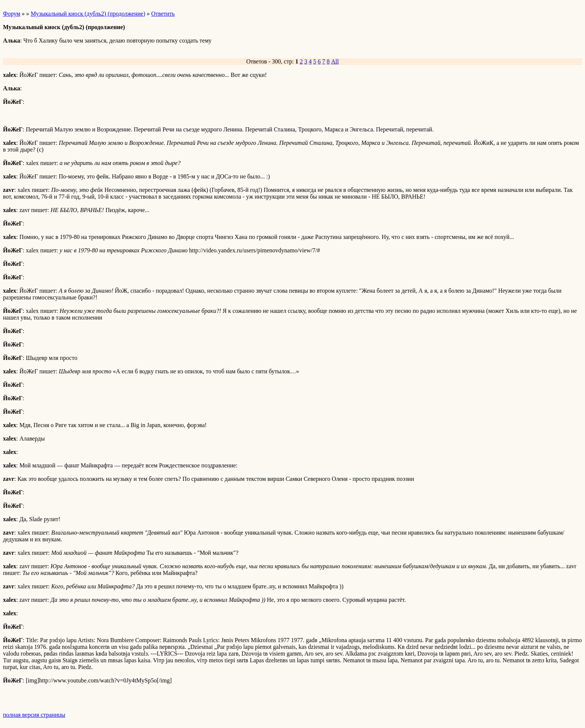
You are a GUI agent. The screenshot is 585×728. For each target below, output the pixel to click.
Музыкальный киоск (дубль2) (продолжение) (88, 14)
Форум (12, 14)
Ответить (163, 14)
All (335, 61)
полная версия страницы (34, 715)
